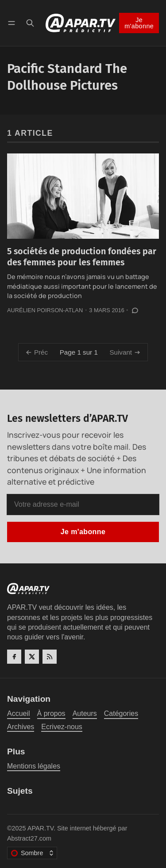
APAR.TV (41, 828)
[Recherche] (30, 23)
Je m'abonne (139, 23)
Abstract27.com (29, 838)
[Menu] (13, 23)
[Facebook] (14, 657)
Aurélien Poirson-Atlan (45, 310)
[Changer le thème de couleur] (32, 853)
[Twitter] (32, 657)
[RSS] (50, 657)
